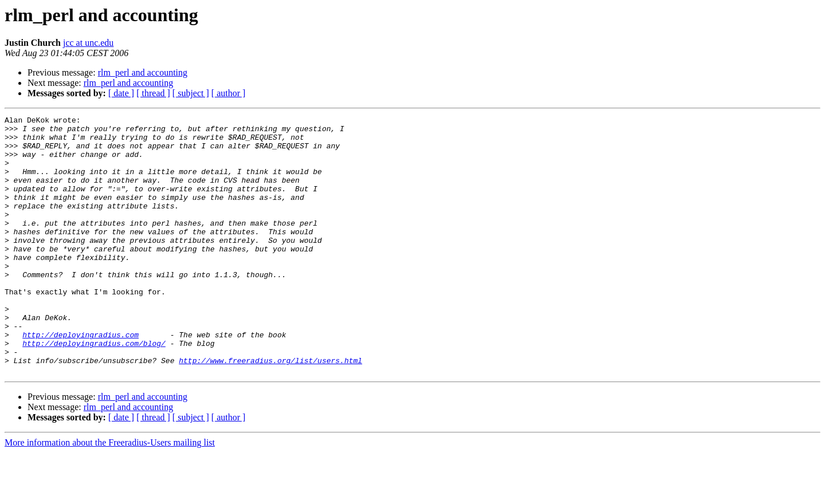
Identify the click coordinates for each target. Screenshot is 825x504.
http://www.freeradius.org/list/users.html (270, 410)
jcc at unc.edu (88, 43)
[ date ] (121, 93)
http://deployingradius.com (80, 379)
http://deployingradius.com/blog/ (94, 389)
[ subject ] (191, 93)
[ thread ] (153, 93)
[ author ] (229, 93)
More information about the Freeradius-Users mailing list (110, 494)
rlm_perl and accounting (143, 72)
